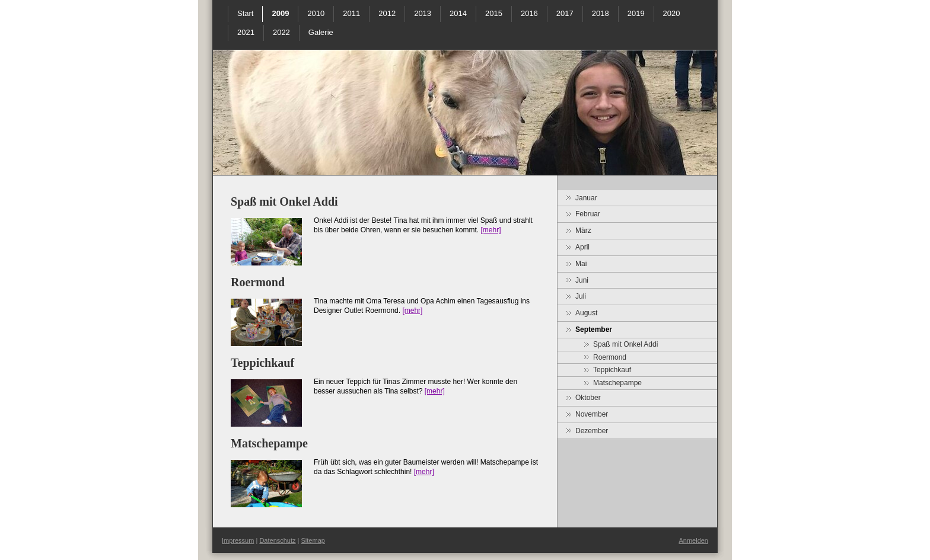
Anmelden (693, 540)
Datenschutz (277, 540)
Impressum (238, 540)
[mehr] (491, 230)
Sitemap (313, 540)
